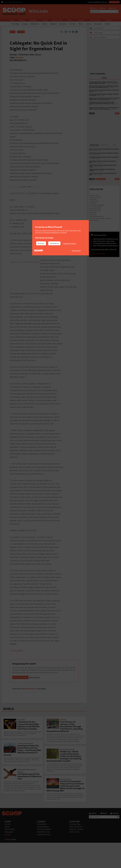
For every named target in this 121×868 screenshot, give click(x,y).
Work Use (41, 243)
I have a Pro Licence (69, 243)
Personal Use (54, 243)
